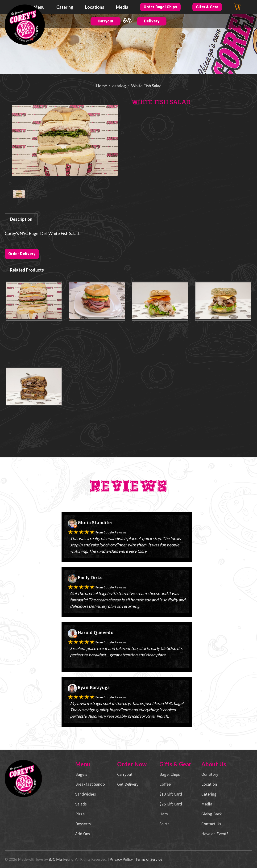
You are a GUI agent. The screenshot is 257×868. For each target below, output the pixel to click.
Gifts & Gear (207, 7)
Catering (65, 7)
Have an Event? (215, 834)
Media (122, 7)
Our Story (210, 774)
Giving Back (212, 814)
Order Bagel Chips (160, 7)
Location (209, 784)
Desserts (83, 824)
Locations (95, 7)
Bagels (81, 774)
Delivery (152, 21)
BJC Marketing (61, 859)
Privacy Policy (121, 859)
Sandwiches (86, 794)
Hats (164, 814)
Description (21, 219)
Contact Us (211, 824)
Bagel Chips (170, 774)
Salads (81, 804)
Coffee (165, 784)
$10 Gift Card (171, 794)
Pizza (80, 814)
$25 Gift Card (171, 804)
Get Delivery (128, 784)
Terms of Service (149, 859)
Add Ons (83, 834)
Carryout (106, 21)
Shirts (164, 824)
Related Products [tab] (27, 270)
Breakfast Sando (90, 784)
